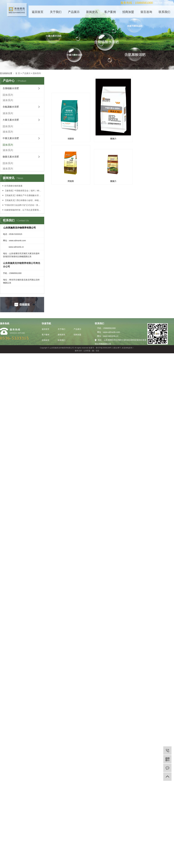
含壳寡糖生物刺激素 (13, 186)
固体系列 (37, 73)
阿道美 (155, 138)
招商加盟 (128, 12)
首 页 (18, 73)
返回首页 (38, 12)
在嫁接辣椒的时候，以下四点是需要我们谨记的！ (23, 210)
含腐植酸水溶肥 (11, 88)
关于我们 (56, 12)
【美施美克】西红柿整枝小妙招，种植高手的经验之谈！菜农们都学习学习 (23, 200)
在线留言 (46, 340)
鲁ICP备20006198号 (104, 348)
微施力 (113, 138)
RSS (166, 3)
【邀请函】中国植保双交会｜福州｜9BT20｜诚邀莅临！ (23, 191)
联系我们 (164, 12)
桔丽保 (71, 138)
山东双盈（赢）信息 (91, 351)
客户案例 (110, 12)
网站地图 (158, 3)
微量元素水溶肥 (11, 157)
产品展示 (74, 12)
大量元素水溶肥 (11, 120)
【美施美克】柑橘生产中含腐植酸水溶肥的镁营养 (23, 195)
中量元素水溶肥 (11, 138)
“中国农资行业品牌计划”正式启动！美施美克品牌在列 (23, 205)
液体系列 (8, 100)
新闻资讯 (92, 12)
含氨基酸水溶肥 (11, 107)
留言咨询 (146, 12)
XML (172, 3)
